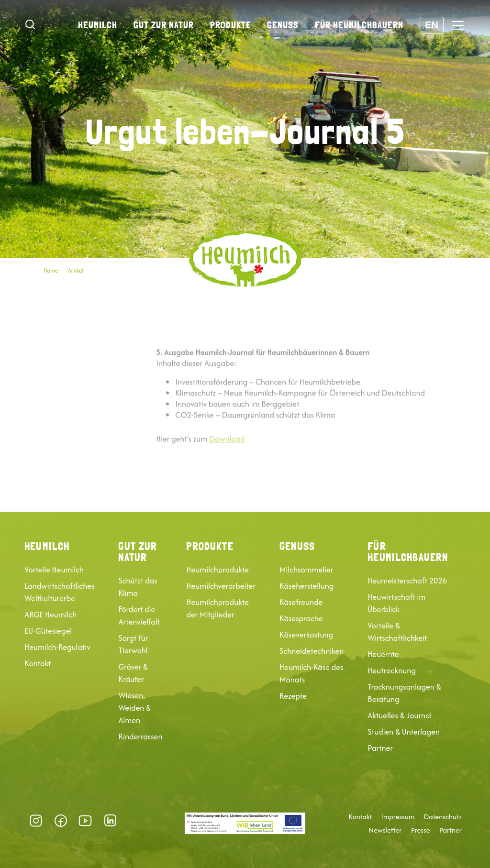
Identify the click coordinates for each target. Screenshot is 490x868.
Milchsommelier (306, 570)
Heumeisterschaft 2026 (407, 581)
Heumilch (98, 25)
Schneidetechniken (312, 651)
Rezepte (293, 696)
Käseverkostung (306, 635)
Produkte (231, 25)
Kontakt (38, 663)
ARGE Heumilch (50, 615)
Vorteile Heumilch (54, 570)
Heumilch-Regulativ (57, 647)
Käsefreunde (301, 602)
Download (227, 459)
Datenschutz (443, 817)
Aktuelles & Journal (400, 715)
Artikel (76, 270)
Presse (421, 830)
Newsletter (385, 830)
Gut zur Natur (164, 25)
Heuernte (383, 654)
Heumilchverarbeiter (221, 586)
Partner (380, 748)
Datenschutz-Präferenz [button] (136, 821)
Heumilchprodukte (217, 570)
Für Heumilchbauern (359, 25)
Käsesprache (301, 618)
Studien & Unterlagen (404, 732)
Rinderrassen (140, 736)
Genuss (283, 25)
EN (432, 25)
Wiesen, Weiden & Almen (134, 708)
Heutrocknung (391, 670)
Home (51, 270)
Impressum (398, 817)
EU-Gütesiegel (48, 631)
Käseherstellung (306, 586)
